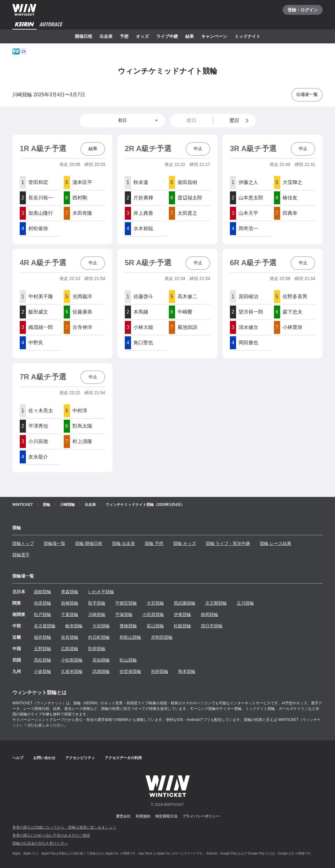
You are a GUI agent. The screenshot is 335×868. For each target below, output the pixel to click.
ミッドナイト (247, 36)
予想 (124, 36)
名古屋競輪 (45, 626)
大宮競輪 (155, 603)
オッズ (142, 36)
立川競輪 (245, 603)
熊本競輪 (187, 671)
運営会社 (123, 816)
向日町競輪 (99, 637)
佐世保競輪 (130, 671)
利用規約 (143, 816)
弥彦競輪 (43, 603)
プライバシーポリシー (201, 816)
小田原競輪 (153, 614)
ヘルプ (18, 758)
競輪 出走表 (124, 543)
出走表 (106, 36)
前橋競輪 (70, 603)
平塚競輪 (124, 614)
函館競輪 (43, 592)
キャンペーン (214, 36)
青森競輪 (70, 592)
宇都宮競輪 (126, 603)
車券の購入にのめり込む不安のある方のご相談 (51, 835)
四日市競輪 (212, 626)
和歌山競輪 (130, 637)
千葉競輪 (70, 614)
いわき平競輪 (101, 592)
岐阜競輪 (74, 626)
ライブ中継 (167, 36)
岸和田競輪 (162, 637)
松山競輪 (128, 660)
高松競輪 (43, 660)
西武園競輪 (185, 603)
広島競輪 (70, 649)
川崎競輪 (97, 614)
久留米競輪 (72, 671)
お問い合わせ (44, 758)
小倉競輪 (43, 671)
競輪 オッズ (185, 543)
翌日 (240, 121)
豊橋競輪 (128, 626)
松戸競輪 (43, 614)
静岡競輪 (210, 614)
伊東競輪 (182, 614)
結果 (190, 36)
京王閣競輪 (216, 603)
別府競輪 (160, 671)
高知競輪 (101, 660)
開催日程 (84, 36)
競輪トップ (23, 543)
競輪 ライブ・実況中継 (228, 543)
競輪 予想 (154, 543)
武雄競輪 (101, 671)
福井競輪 (43, 637)
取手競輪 (97, 603)
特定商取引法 (166, 816)
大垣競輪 (101, 626)
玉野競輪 (43, 649)
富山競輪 (155, 626)
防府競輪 (97, 649)
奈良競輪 (70, 637)
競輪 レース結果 (276, 543)
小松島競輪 (72, 660)
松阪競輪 (182, 626)
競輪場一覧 (55, 543)
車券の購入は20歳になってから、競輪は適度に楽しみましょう (64, 827)
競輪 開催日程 (89, 543)
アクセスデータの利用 (123, 758)
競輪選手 (21, 555)
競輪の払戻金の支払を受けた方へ (40, 843)
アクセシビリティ (80, 758)
